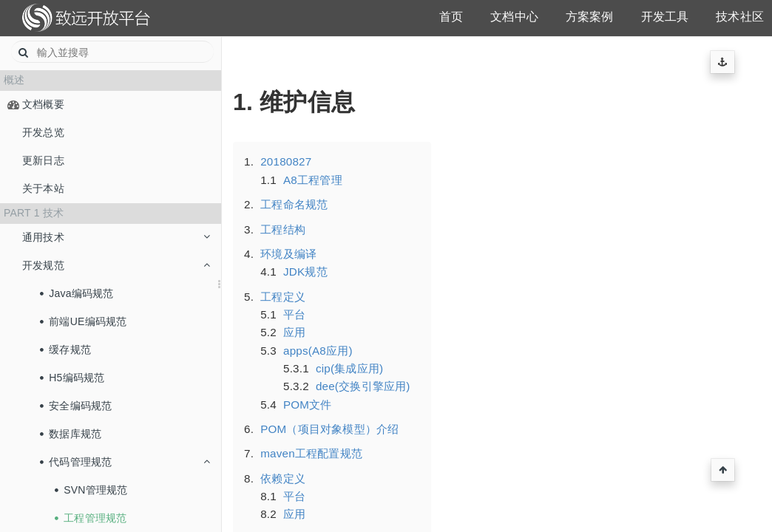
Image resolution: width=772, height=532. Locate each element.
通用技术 (116, 237)
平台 (294, 314)
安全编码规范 (76, 406)
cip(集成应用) (349, 368)
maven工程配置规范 (311, 453)
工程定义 (283, 297)
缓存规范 (65, 349)
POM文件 (308, 405)
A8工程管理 (313, 180)
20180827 (286, 161)
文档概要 (43, 104)
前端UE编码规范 (84, 321)
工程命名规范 (294, 204)
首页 (451, 17)
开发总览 (43, 132)
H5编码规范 (72, 378)
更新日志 (43, 160)
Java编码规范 (77, 293)
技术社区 (740, 17)
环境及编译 (288, 254)
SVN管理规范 (91, 490)
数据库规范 (71, 434)
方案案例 (590, 17)
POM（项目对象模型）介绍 (329, 429)
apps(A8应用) (318, 351)
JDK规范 (305, 272)
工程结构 (283, 229)
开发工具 (665, 17)
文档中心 (514, 17)
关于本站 (43, 188)
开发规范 (116, 265)
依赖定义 (283, 478)
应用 (294, 332)
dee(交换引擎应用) (363, 386)
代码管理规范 (125, 462)
